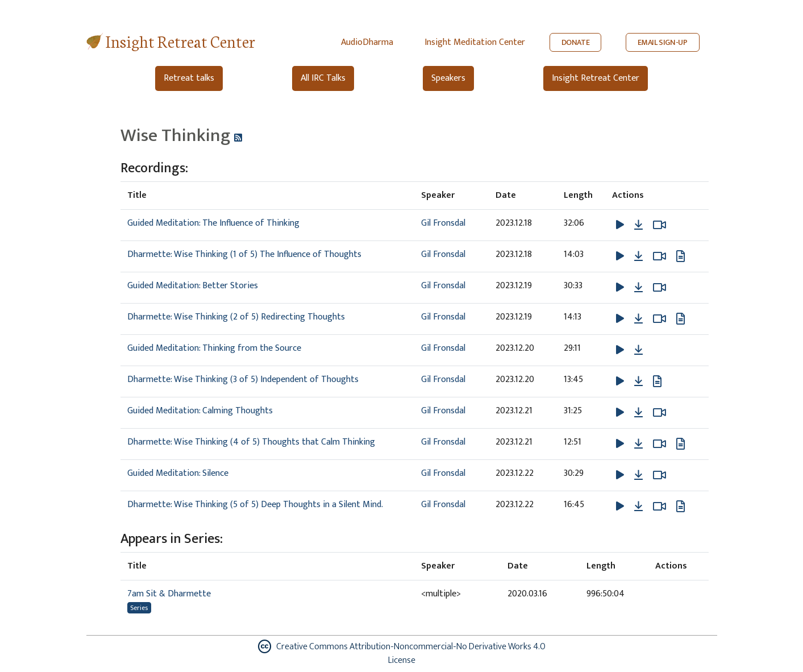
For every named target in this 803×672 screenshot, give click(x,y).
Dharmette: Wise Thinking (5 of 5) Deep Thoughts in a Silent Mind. (255, 505)
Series (139, 608)
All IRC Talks (323, 78)
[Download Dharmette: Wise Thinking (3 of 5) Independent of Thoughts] (638, 381)
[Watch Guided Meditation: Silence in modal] (660, 475)
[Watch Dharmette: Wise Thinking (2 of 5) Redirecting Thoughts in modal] (660, 319)
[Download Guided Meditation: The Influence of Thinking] (638, 225)
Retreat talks (189, 78)
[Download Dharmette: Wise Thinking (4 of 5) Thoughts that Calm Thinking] (638, 444)
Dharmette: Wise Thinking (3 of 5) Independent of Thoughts (243, 379)
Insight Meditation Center (475, 42)
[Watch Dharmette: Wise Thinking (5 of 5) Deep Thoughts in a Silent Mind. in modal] (660, 507)
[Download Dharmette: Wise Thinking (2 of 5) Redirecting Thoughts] (638, 319)
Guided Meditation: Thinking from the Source (214, 348)
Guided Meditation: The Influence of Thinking (213, 223)
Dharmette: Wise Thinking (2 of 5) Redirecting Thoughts (236, 317)
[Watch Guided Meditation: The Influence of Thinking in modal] (660, 225)
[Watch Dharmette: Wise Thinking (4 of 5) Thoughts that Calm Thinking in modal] (660, 444)
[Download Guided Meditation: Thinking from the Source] (638, 350)
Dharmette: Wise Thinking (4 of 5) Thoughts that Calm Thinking (251, 442)
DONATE (576, 42)
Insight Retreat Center (180, 41)
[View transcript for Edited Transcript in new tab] (681, 256)
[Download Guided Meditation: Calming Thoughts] (638, 413)
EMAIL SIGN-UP (663, 42)
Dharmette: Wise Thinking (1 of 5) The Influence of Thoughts (244, 254)
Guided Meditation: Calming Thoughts (200, 411)
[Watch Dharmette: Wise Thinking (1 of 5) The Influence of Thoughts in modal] (660, 256)
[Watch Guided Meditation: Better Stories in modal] (660, 288)
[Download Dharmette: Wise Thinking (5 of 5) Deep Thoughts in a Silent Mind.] (638, 507)
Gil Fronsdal (443, 223)
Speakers (448, 78)
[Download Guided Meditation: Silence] (638, 475)
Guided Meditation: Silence (178, 473)
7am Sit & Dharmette (169, 594)
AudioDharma (367, 42)
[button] (621, 225)
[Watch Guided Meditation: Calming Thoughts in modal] (660, 413)
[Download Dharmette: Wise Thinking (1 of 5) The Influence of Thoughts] (638, 256)
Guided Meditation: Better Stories (193, 286)
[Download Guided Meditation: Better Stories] (638, 288)
